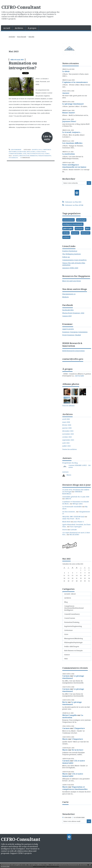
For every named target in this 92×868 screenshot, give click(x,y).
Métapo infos (78, 504)
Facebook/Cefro (68, 310)
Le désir (66, 71)
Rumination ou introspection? (23, 65)
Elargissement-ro (69, 294)
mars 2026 (66, 422)
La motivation (69, 154)
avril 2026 (66, 419)
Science (47, 154)
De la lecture (78, 750)
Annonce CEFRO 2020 (70, 268)
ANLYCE (68, 499)
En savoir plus (5, 866)
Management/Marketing (74, 638)
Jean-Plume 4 (79, 522)
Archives (19, 28)
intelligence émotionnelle (73, 224)
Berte (65, 702)
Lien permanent (15, 150)
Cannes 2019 (67, 316)
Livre (25, 154)
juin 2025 (31, 37)
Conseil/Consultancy (72, 614)
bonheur (75, 233)
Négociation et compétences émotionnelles (75, 788)
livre (88, 229)
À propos (32, 28)
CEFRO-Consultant (21, 7)
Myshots (65, 297)
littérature (86, 233)
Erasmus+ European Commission (75, 332)
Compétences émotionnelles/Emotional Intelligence (74, 608)
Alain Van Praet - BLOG (71, 519)
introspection (24, 156)
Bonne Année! (69, 113)
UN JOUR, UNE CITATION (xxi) (73, 517)
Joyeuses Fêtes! (69, 121)
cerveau (66, 233)
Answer (66, 93)
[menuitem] (7, 28)
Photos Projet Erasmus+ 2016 (73, 313)
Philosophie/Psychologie (35, 154)
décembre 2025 (68, 431)
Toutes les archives (69, 449)
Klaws (69, 475)
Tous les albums (68, 406)
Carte (65, 802)
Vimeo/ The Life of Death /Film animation (74, 264)
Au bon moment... (69, 512)
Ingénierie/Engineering (73, 626)
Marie (65, 739)
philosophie (68, 229)
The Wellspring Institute (72, 254)
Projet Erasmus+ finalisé (72, 335)
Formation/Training (15, 154)
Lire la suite (47, 138)
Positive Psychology (70, 251)
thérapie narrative (45, 156)
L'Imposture (79, 728)
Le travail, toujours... (72, 132)
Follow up (66, 257)
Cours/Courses (41, 152)
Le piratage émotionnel (73, 104)
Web (66, 659)
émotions (79, 229)
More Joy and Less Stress (72, 281)
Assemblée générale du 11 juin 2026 (76, 497)
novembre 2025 (68, 434)
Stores (65, 530)
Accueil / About (70, 594)
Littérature (69, 630)
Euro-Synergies (76, 527)
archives (16, 156)
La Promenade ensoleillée (72, 507)
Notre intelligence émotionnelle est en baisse (74, 166)
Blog (40, 150)
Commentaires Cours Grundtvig (74, 260)
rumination (34, 156)
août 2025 (66, 443)
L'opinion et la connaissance (75, 82)
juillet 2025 (66, 446)
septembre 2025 (68, 440)
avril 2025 (12, 37)
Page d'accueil (22, 37)
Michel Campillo (70, 715)
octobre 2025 (67, 437)
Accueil (7, 28)
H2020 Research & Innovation (73, 351)
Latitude (74, 530)
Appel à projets (68, 329)
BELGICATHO (74, 534)
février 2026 (67, 425)
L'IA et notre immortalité (74, 762)
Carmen (66, 676)
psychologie (81, 220)
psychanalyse (13, 158)
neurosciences (69, 220)
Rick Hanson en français (73, 650)
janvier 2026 (67, 428)
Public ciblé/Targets (72, 646)
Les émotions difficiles (72, 143)
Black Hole (66, 522)
